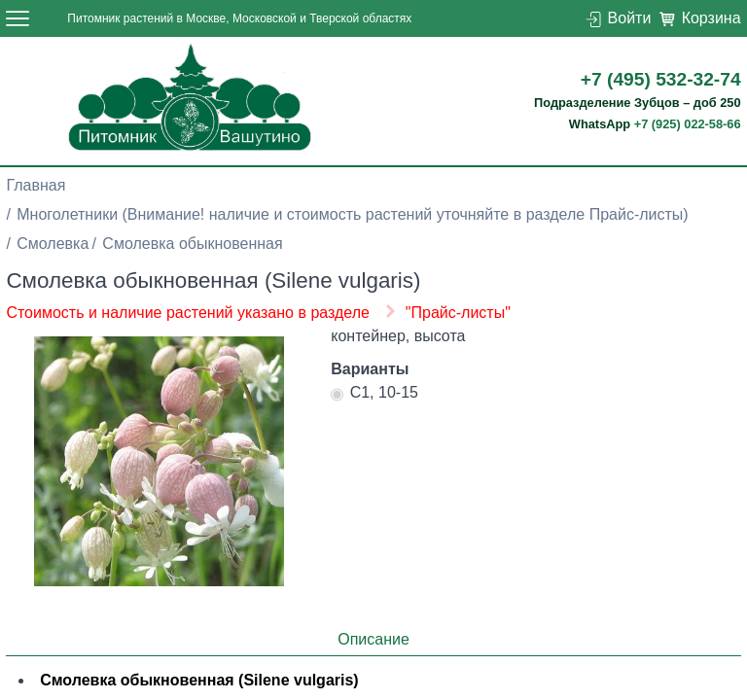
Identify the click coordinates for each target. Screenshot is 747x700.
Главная (36, 185)
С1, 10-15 (374, 395)
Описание (373, 639)
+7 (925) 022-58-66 (688, 124)
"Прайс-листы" (458, 313)
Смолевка (53, 244)
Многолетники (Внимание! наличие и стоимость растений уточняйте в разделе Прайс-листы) (352, 214)
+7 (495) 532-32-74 (661, 79)
